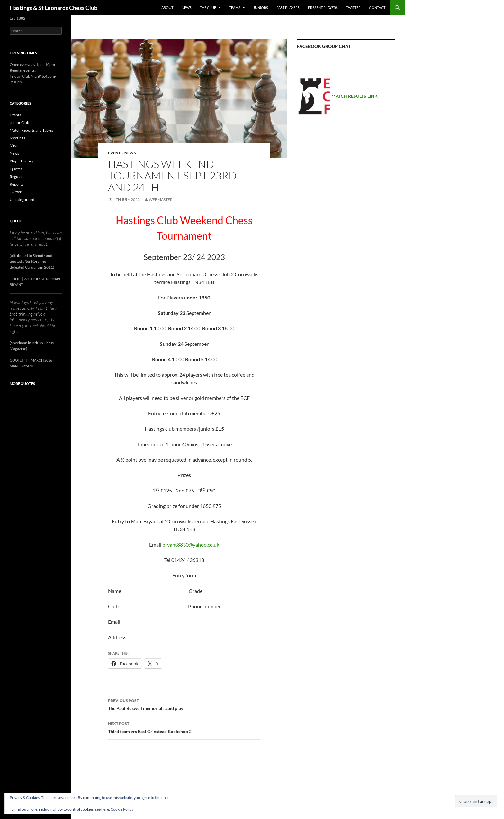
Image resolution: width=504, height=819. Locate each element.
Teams (235, 8)
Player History (22, 161)
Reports (16, 184)
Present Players (323, 8)
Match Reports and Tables (31, 130)
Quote (16, 221)
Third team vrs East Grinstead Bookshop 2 (184, 727)
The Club (208, 8)
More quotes (24, 384)
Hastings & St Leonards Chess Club (54, 8)
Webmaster (161, 200)
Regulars (17, 176)
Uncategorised (22, 200)
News (187, 8)
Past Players (288, 8)
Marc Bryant (22, 366)
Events (115, 153)
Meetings (17, 138)
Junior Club (19, 122)
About (167, 8)
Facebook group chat (324, 46)
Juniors (261, 8)
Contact (377, 8)
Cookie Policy (122, 809)
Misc (14, 146)
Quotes (16, 169)
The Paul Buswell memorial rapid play (184, 704)
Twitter (353, 8)
